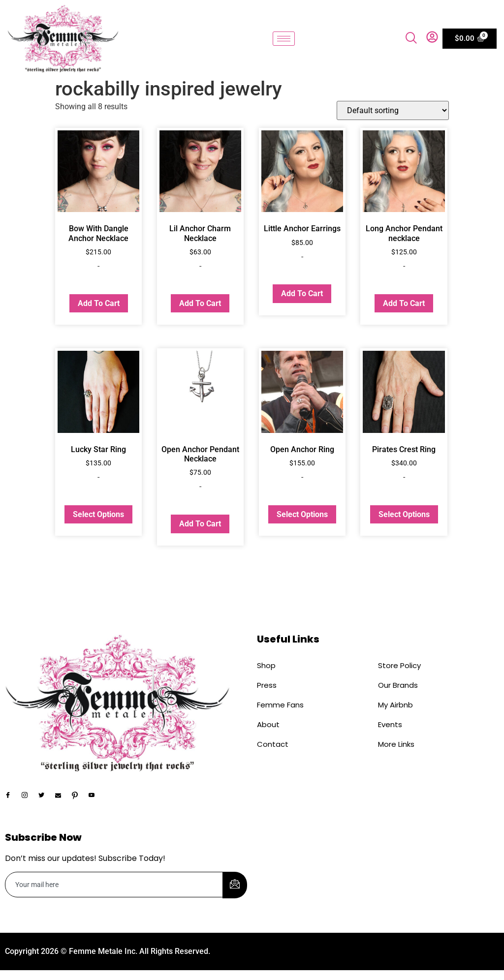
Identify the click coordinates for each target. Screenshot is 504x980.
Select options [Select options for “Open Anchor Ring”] (302, 514)
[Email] (63, 796)
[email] (114, 885)
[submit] (235, 885)
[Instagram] (29, 796)
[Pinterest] (79, 796)
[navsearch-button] (411, 39)
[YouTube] (96, 796)
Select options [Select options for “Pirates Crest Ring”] (404, 514)
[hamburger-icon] (284, 39)
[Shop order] (393, 110)
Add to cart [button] (99, 303)
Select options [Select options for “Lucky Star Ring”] (98, 514)
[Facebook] (12, 796)
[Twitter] (46, 796)
